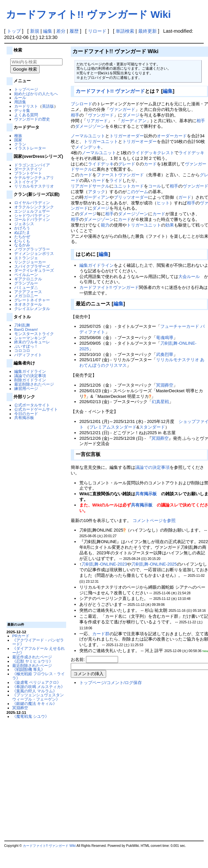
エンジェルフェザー (32, 211)
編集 (48, 31)
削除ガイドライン (30, 380)
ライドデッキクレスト (153, 153)
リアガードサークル (90, 186)
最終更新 (147, 31)
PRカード (21, 636)
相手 (75, 115)
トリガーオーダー (127, 136)
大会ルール (189, 277)
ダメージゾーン (90, 126)
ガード (185, 197)
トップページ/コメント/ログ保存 (111, 683)
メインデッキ (88, 147)
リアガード (97, 121)
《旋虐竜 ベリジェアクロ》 (37, 682)
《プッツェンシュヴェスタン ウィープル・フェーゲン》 (38, 697)
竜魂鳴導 (165, 338)
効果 (170, 225)
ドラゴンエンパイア (32, 165)
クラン (20, 144)
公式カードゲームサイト (36, 409)
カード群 (101, 634)
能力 (105, 225)
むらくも (22, 241)
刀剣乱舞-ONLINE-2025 (154, 564)
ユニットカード (129, 186)
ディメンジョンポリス (34, 253)
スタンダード (152, 427)
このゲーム (137, 192)
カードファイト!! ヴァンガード (110, 91)
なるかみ (22, 245)
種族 (18, 136)
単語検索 (125, 31)
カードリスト (26, 106)
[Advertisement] (35, 520)
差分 (61, 31)
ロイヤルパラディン (32, 203)
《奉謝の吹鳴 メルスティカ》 (39, 687)
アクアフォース (28, 292)
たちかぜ (22, 237)
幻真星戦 (160, 402)
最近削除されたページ (34, 384)
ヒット (163, 203)
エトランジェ (26, 258)
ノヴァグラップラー (32, 249)
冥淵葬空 (20, 708)
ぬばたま (22, 232)
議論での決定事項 (30, 376)
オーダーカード (172, 136)
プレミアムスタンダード (113, 427)
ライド (116, 180)
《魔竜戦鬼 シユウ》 (31, 716)
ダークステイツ (28, 169)
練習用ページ (26, 388)
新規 (35, 31)
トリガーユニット (101, 141)
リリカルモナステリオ (34, 186)
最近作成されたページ (32, 657)
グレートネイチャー (32, 300)
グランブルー (26, 283)
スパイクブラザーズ (32, 266)
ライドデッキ (191, 153)
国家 (18, 140)
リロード (97, 31)
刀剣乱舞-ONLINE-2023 (104, 564)
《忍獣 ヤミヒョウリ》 (33, 661)
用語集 (20, 102)
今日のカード (26, 414)
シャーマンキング (30, 338)
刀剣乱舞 (22, 325)
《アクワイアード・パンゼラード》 (38, 642)
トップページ (26, 89)
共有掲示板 (24, 417)
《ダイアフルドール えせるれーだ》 (39, 650)
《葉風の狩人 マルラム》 (35, 691)
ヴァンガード (122, 109)
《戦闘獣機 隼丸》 (29, 669)
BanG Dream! (26, 329)
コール (155, 186)
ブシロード (82, 104)
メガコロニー (26, 296)
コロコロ (22, 350)
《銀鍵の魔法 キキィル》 (35, 703)
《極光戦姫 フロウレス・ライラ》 (39, 676)
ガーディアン (134, 121)
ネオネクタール (28, 304)
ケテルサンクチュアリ (34, 177)
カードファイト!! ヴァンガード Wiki (88, 14)
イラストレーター (30, 148)
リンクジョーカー (30, 262)
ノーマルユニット (88, 136)
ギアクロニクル (28, 279)
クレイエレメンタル (32, 309)
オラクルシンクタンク (34, 207)
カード (150, 164)
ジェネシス (24, 224)
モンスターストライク (34, 334)
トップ (14, 31)
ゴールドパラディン (32, 219)
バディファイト (28, 355)
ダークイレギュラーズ (34, 270)
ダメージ (131, 115)
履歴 (74, 31)
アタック (97, 192)
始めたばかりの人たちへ (36, 94)
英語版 (48, 106)
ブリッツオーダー (131, 197)
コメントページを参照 (154, 521)
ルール (20, 98)
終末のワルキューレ (32, 342)
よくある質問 (26, 115)
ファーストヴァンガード (120, 175)
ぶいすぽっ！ (26, 346)
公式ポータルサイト (32, 405)
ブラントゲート (28, 173)
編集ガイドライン (30, 371)
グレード (127, 164)
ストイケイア (26, 182)
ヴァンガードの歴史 (32, 119)
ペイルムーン (26, 275)
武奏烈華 (165, 354)
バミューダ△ (26, 287)
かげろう (22, 228)
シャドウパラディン (32, 215)
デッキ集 (22, 110)
